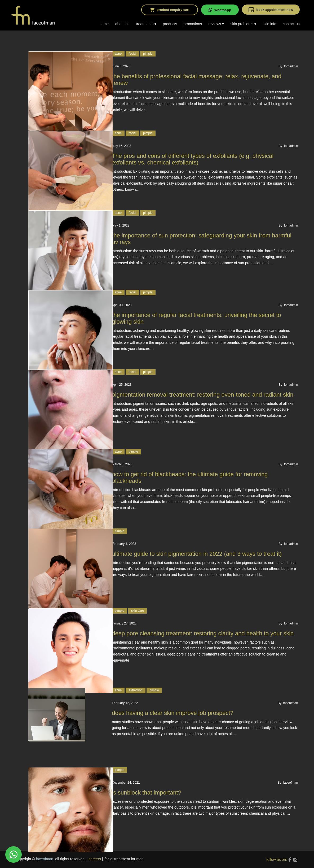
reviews (215, 24)
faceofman (44, 859)
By (288, 66)
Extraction (136, 690)
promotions (193, 24)
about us (122, 24)
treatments (145, 24)
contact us (291, 24)
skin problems (242, 24)
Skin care (138, 611)
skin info (269, 24)
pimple (148, 54)
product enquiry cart (170, 10)
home (104, 24)
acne (118, 54)
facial (132, 54)
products (170, 24)
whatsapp (220, 10)
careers (95, 859)
